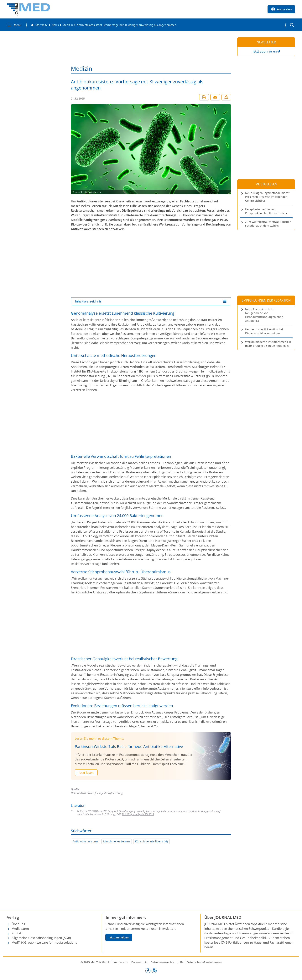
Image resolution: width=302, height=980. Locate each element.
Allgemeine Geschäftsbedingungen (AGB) (41, 938)
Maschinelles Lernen (117, 841)
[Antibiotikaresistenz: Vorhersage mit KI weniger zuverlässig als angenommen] (127, 25)
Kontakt (17, 933)
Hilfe (181, 962)
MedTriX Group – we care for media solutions (44, 942)
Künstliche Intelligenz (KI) (151, 841)
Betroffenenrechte (163, 962)
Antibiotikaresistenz (85, 841)
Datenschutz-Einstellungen (204, 962)
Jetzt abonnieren (265, 51)
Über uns (18, 924)
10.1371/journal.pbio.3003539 (138, 814)
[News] (55, 25)
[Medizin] (68, 25)
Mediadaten (20, 929)
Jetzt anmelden (119, 937)
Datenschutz (139, 962)
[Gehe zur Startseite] (39, 25)
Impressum (121, 962)
